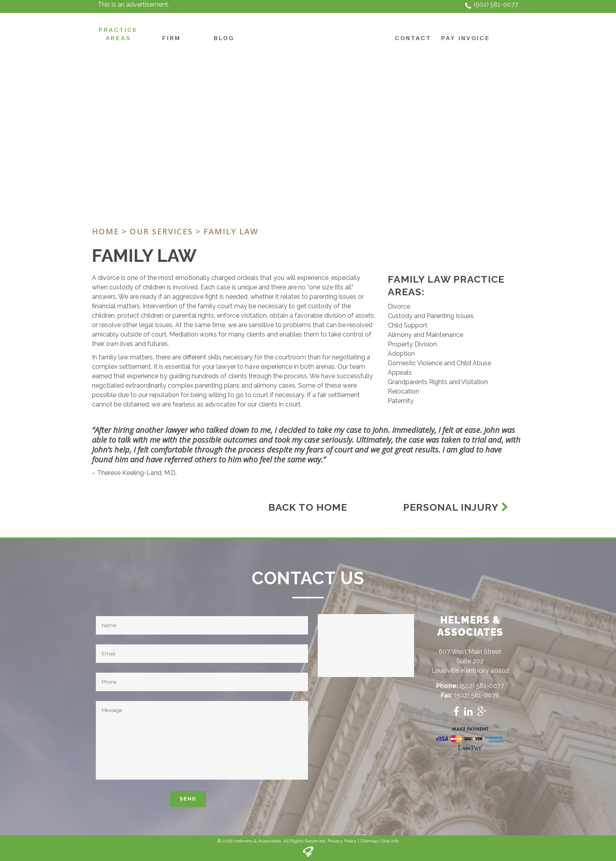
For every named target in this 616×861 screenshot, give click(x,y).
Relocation (403, 391)
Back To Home (308, 507)
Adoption (401, 354)
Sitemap (369, 841)
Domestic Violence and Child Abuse (439, 363)
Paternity (401, 401)
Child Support (408, 325)
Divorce (399, 306)
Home (105, 231)
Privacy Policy (342, 841)
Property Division (412, 344)
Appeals (400, 373)
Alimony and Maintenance (425, 335)
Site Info (390, 841)
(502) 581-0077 (496, 5)
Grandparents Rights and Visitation (438, 382)
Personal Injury (456, 507)
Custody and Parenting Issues (431, 316)
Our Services (161, 231)
